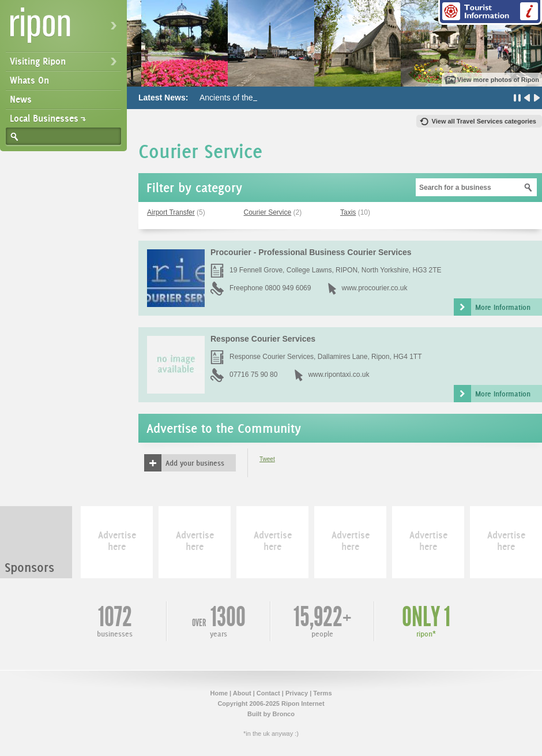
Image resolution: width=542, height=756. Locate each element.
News (21, 99)
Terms (322, 693)
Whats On (29, 80)
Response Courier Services (263, 339)
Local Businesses (44, 118)
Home (219, 693)
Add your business (195, 463)
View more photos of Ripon (498, 80)
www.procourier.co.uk (374, 288)
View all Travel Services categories (484, 121)
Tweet (267, 459)
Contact (268, 693)
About (242, 693)
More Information (503, 307)
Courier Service (268, 212)
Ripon (66, 29)
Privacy (297, 693)
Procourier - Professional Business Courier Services (311, 252)
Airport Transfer (171, 212)
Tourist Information (490, 12)
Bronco (283, 714)
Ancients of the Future (239, 98)
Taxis (348, 212)
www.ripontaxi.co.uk (338, 375)
